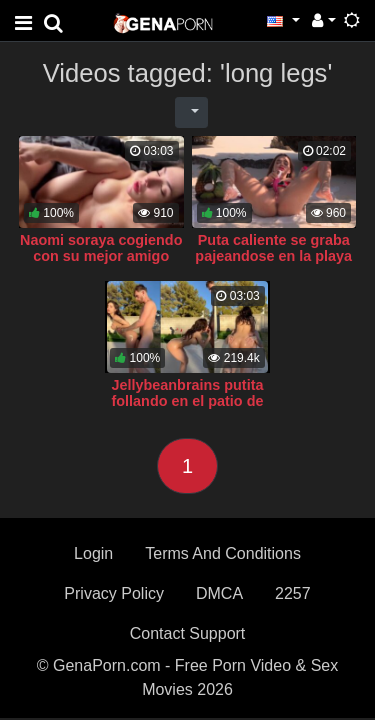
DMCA (219, 593)
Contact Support (188, 633)
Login (93, 553)
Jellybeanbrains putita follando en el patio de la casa (188, 401)
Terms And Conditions (223, 553)
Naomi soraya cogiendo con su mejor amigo (101, 248)
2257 (293, 593)
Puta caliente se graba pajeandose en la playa (273, 248)
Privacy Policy (114, 593)
